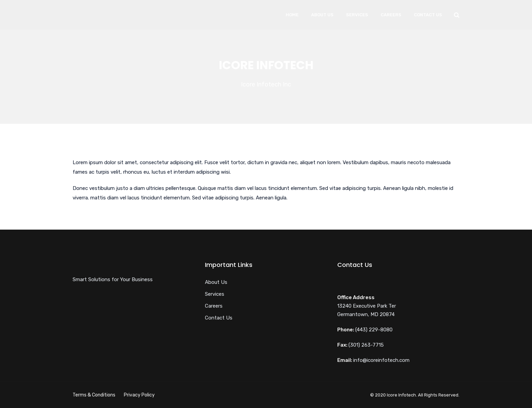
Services (357, 15)
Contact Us (428, 15)
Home (292, 15)
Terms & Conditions (94, 395)
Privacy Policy (139, 395)
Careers (391, 15)
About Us (322, 15)
